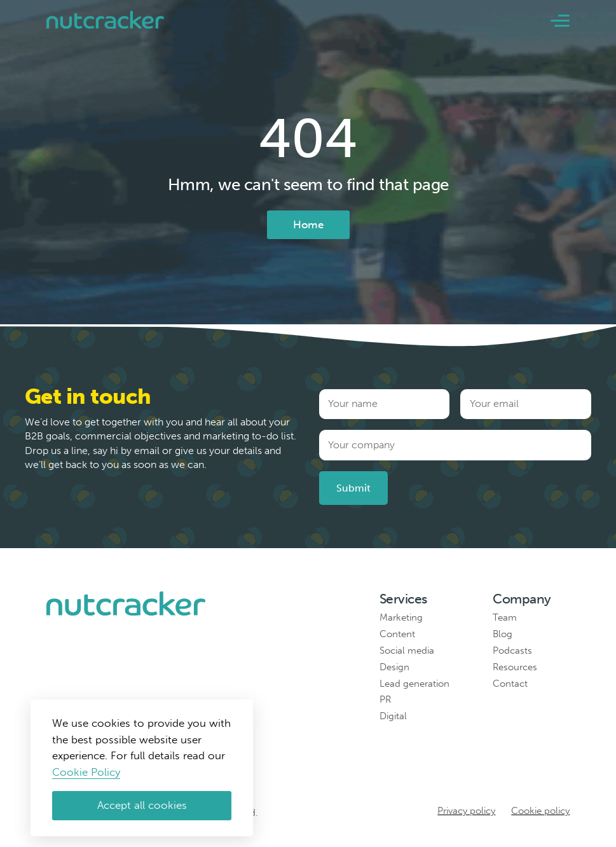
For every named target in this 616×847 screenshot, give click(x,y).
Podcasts (512, 651)
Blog (503, 634)
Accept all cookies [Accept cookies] (142, 805)
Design (394, 667)
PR (385, 699)
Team (505, 617)
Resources (515, 667)
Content (397, 634)
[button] (560, 20)
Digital (393, 716)
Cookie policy (540, 811)
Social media (407, 651)
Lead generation (414, 684)
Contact (510, 684)
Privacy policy (466, 811)
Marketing (401, 617)
